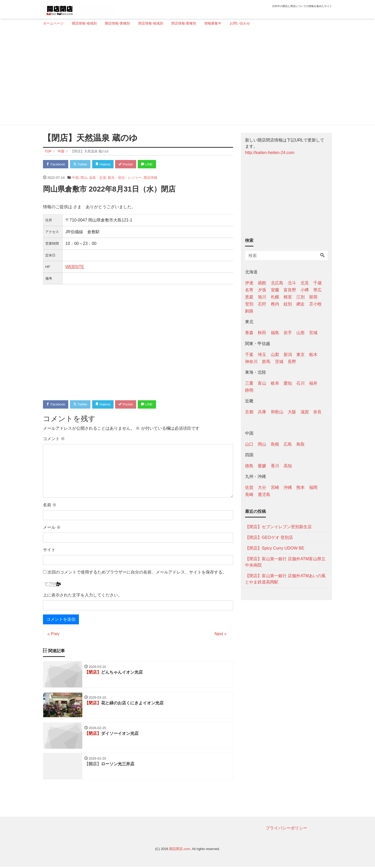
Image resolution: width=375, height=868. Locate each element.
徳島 (249, 466)
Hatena (105, 164)
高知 (288, 466)
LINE (150, 164)
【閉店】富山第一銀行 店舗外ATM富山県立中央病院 (285, 562)
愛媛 (262, 466)
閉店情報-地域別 (151, 23)
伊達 (249, 283)
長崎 (249, 494)
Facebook (56, 164)
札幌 (275, 297)
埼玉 (262, 355)
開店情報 (151, 178)
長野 (292, 362)
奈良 (317, 412)
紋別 (288, 304)
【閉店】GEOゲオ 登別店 (269, 537)
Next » (221, 634)
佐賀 (249, 487)
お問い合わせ (240, 23)
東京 (301, 355)
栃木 (313, 355)
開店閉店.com (180, 850)
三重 (249, 383)
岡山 (84, 178)
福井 (313, 383)
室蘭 (275, 290)
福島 (275, 333)
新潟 (288, 355)
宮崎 (275, 487)
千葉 (249, 355)
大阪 (292, 412)
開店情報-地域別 (84, 23)
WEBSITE (75, 267)
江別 (301, 297)
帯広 (317, 290)
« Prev (53, 634)
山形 (301, 333)
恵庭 (249, 297)
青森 (249, 333)
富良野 (290, 290)
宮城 (313, 333)
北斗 (292, 283)
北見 (305, 283)
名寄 (249, 290)
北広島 (277, 283)
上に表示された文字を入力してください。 (83, 596)
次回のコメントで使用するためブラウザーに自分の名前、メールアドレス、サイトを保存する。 (137, 572)
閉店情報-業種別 (184, 23)
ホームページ (53, 23)
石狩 (262, 304)
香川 (275, 466)
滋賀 (305, 412)
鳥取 (301, 444)
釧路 (249, 311)
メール (52, 528)
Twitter (81, 164)
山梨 (275, 355)
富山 (262, 383)
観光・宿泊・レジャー (125, 178)
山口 (249, 444)
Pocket (128, 164)
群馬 (266, 362)
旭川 (262, 297)
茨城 (279, 362)
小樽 (305, 290)
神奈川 (251, 362)
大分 (262, 487)
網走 (301, 304)
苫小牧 (315, 304)
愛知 (288, 383)
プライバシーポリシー (286, 829)
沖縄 (288, 487)
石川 (301, 383)
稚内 (275, 304)
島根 (275, 444)
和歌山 (277, 412)
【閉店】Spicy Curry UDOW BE (275, 548)
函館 (262, 283)
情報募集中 (213, 23)
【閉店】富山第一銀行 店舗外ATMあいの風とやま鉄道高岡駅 (285, 579)
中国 (75, 178)
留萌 (313, 297)
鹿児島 (264, 494)
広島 (288, 444)
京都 (249, 412)
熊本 (301, 487)
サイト (49, 550)
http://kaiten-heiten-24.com (270, 153)
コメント (54, 439)
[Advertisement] (186, 77)
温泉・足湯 (98, 178)
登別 (249, 304)
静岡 (249, 390)
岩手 (288, 333)
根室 (288, 297)
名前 (50, 505)
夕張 (262, 290)
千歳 (317, 283)
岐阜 (275, 383)
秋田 (262, 333)
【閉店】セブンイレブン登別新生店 (278, 527)
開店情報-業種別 (117, 23)
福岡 (313, 487)
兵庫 (262, 412)
